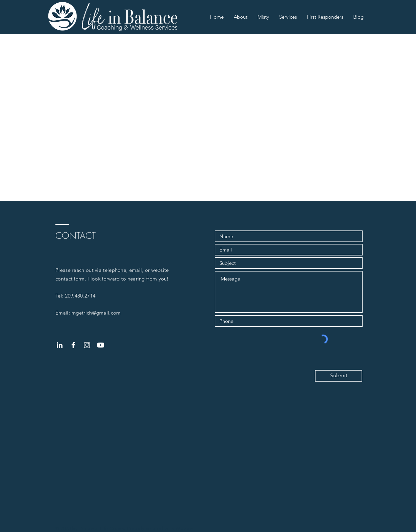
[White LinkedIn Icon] (60, 345)
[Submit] (339, 376)
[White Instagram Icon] (87, 345)
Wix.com (185, 528)
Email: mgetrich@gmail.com (88, 313)
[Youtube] (101, 345)
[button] (241, 17)
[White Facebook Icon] (73, 345)
